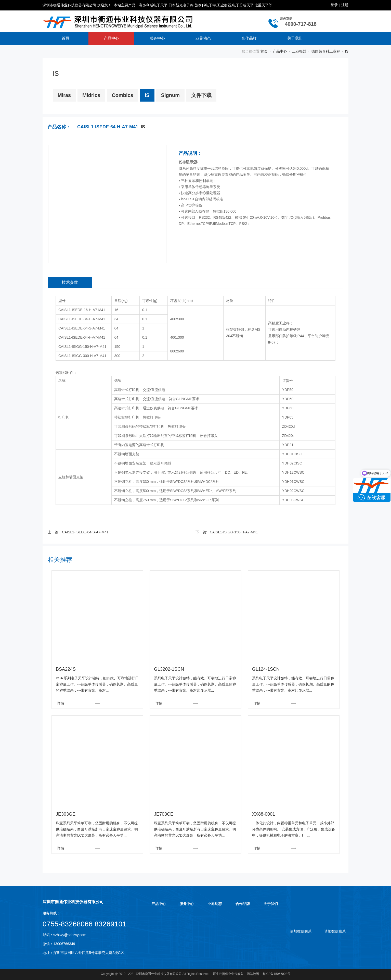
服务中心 (157, 38)
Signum (170, 95)
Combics (122, 95)
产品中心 (111, 38)
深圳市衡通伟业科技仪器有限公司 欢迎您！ (77, 5)
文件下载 (201, 95)
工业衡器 (299, 51)
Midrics (91, 95)
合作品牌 (249, 38)
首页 (66, 38)
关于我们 (295, 38)
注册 (345, 5)
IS (347, 51)
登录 (334, 5)
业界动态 (203, 38)
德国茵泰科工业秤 (326, 51)
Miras (64, 95)
